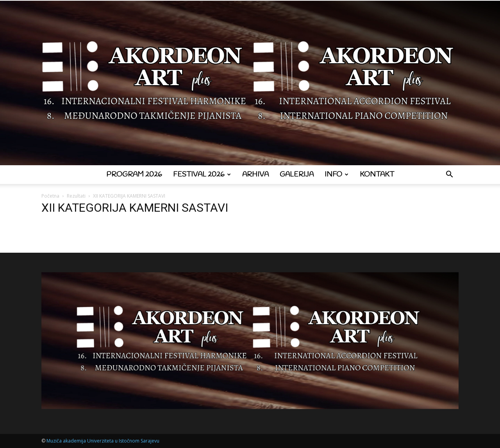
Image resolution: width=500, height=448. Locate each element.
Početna (50, 196)
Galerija (297, 175)
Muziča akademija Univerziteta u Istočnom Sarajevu (103, 441)
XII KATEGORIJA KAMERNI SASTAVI (135, 208)
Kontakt (377, 175)
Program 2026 (134, 175)
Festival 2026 (202, 175)
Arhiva (255, 175)
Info (337, 175)
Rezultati (76, 196)
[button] (449, 175)
